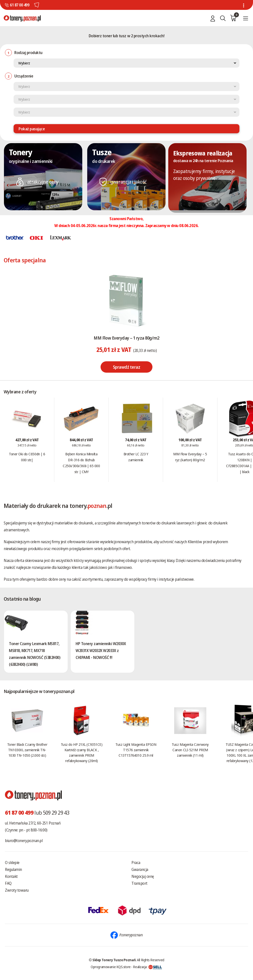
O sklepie (12, 863)
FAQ (8, 883)
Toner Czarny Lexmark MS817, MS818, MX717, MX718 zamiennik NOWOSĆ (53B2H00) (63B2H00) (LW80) (35, 654)
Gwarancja (140, 869)
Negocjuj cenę (143, 876)
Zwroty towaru (17, 890)
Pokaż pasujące (32, 129)
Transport (139, 883)
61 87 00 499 (20, 5)
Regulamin (13, 869)
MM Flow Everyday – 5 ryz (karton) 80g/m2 (190, 457)
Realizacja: (148, 967)
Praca (136, 863)
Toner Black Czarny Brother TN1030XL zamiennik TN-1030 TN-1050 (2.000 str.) (27, 750)
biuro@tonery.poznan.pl (24, 841)
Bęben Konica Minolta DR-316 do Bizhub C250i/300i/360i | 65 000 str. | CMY (81, 463)
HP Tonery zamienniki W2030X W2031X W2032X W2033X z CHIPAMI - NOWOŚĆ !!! (101, 651)
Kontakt (11, 876)
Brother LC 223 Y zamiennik (136, 457)
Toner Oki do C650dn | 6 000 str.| (27, 457)
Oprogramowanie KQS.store (111, 967)
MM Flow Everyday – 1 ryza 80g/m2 (126, 338)
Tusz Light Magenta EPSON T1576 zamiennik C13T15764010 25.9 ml (136, 750)
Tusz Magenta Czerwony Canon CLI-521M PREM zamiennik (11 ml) (190, 750)
